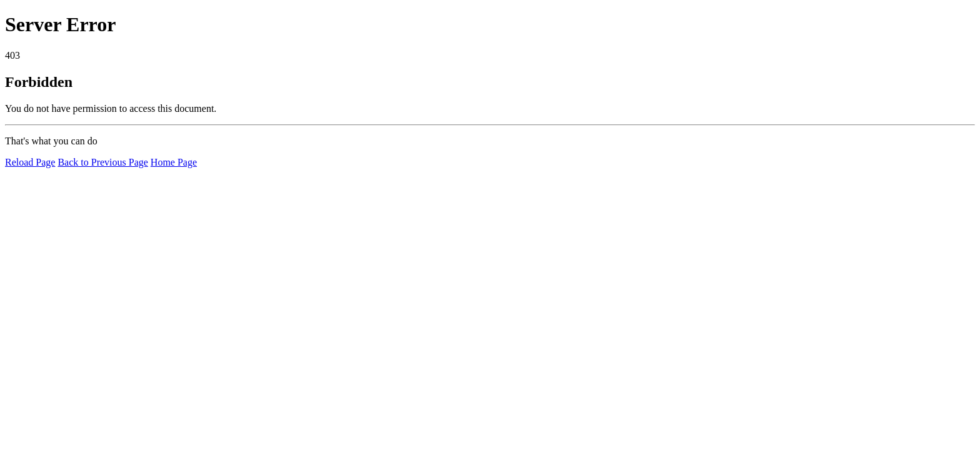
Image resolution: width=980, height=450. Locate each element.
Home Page (174, 162)
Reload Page (30, 162)
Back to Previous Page (102, 162)
